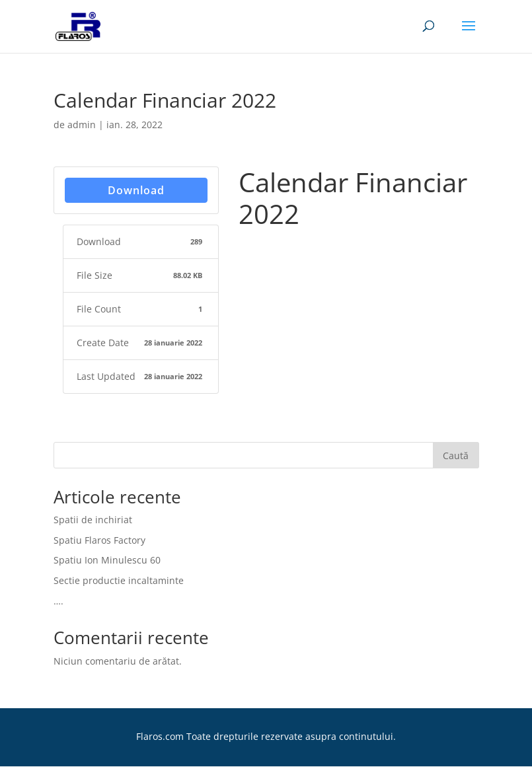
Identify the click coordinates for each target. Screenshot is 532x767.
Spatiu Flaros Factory (99, 540)
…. (58, 601)
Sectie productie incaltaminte (119, 580)
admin (82, 125)
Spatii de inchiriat (93, 520)
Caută (456, 456)
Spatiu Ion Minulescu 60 (107, 560)
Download (136, 190)
